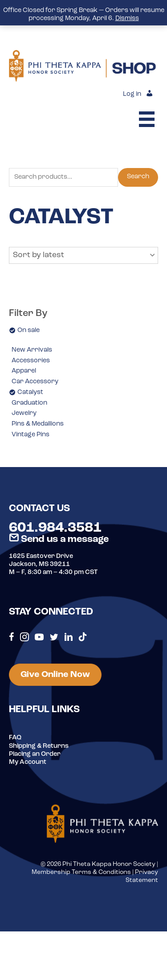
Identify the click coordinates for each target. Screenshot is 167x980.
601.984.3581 (55, 528)
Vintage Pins (31, 435)
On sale (29, 330)
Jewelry (24, 413)
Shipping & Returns (39, 746)
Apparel (24, 371)
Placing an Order (35, 754)
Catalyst (30, 392)
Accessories (31, 361)
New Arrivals (32, 350)
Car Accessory (35, 382)
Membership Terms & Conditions (81, 872)
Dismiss (127, 18)
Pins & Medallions (38, 424)
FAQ (15, 738)
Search (138, 177)
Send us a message (59, 539)
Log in (132, 94)
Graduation (29, 403)
